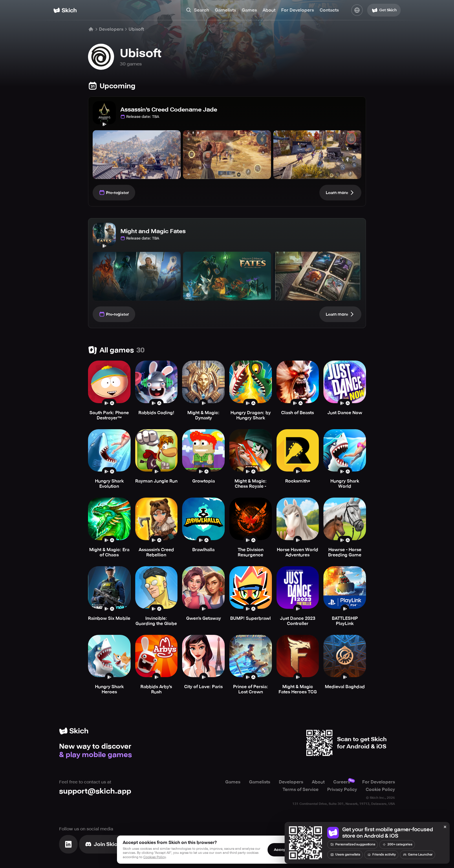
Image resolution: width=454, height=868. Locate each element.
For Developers (298, 10)
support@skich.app (95, 791)
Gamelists (225, 10)
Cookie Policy (380, 790)
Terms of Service (301, 790)
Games (249, 10)
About (269, 10)
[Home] (65, 10)
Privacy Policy (342, 790)
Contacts (329, 10)
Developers (111, 29)
